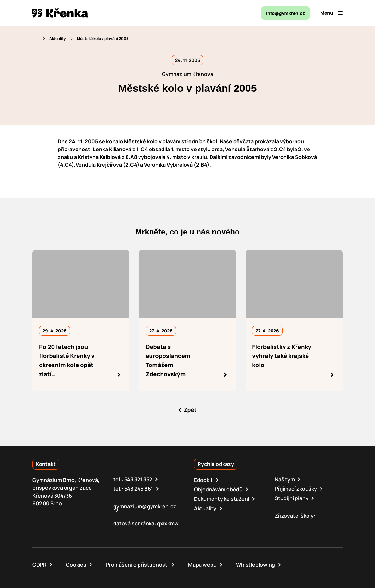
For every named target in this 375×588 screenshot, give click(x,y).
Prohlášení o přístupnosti (137, 565)
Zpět (190, 410)
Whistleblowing (256, 565)
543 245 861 (139, 489)
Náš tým (285, 479)
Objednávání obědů (218, 489)
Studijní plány (292, 498)
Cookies (76, 565)
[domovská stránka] (60, 13)
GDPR (39, 565)
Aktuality (58, 38)
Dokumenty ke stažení (222, 499)
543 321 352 (138, 479)
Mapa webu (202, 565)
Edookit (203, 480)
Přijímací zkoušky (296, 489)
